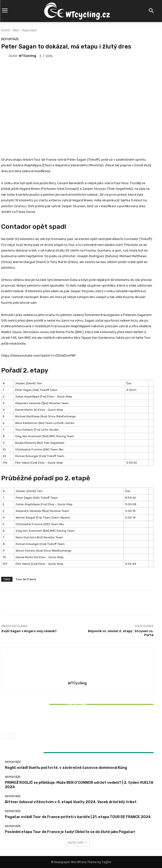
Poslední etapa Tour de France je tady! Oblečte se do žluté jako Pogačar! (70, 832)
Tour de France (26, 579)
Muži (16, 30)
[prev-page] (4, 736)
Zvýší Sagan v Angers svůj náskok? (29, 631)
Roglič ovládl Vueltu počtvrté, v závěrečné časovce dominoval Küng (66, 768)
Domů (5, 30)
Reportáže (30, 30)
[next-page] (12, 736)
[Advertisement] (77, 102)
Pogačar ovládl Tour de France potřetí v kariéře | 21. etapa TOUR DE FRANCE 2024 (78, 817)
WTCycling (28, 56)
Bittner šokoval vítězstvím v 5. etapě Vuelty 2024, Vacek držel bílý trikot (77, 720)
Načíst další (77, 842)
